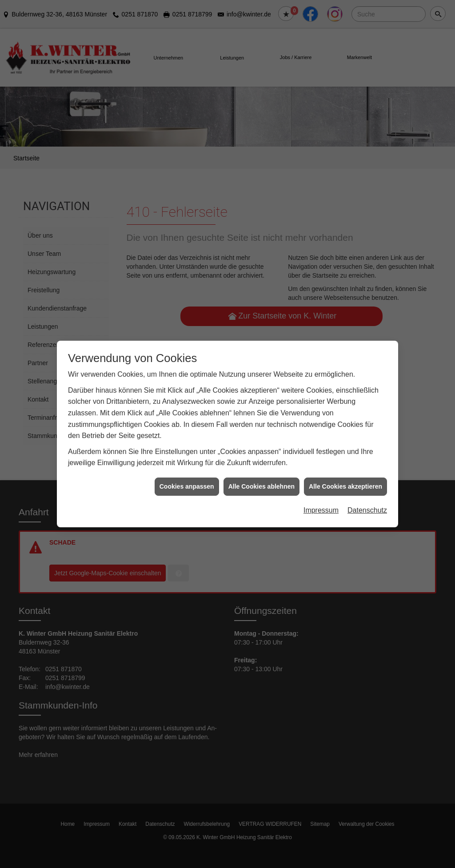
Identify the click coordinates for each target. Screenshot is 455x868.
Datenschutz (367, 476)
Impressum (321, 476)
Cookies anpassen (187, 452)
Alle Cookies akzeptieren (345, 452)
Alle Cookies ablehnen (261, 452)
